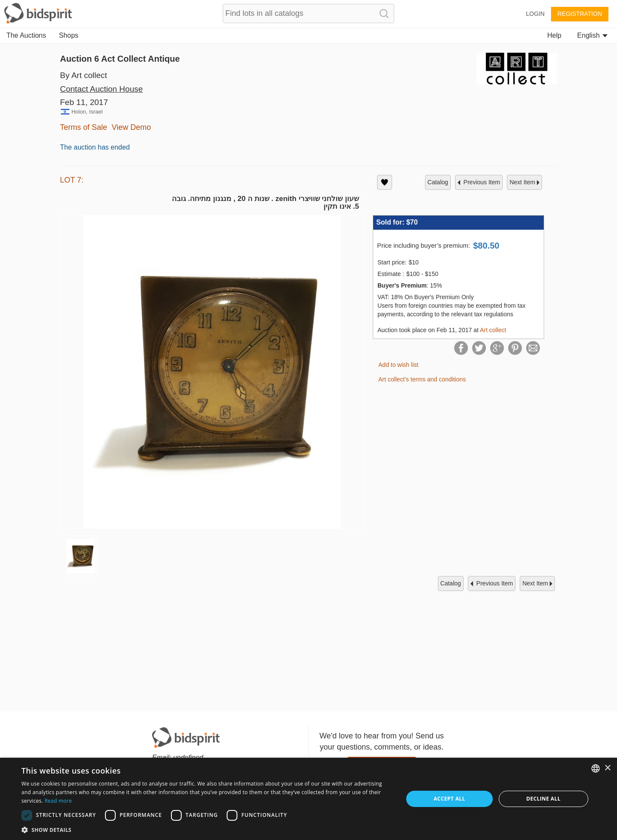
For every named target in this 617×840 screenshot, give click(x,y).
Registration (580, 14)
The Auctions (26, 35)
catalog (438, 182)
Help (554, 35)
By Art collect (84, 75)
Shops (69, 35)
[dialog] (308, 799)
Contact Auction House (101, 89)
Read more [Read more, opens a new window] (58, 801)
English (592, 35)
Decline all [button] (543, 799)
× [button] (607, 768)
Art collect (493, 330)
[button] (207, 829)
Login (535, 14)
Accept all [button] (449, 799)
